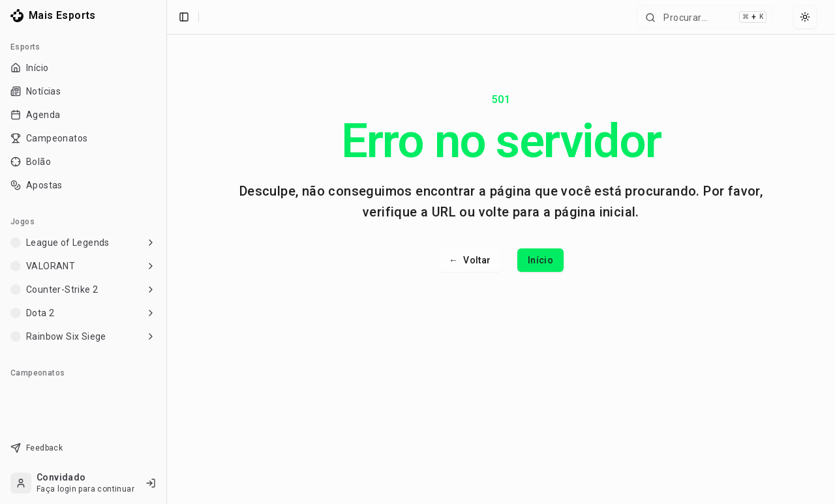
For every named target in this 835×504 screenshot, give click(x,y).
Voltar (470, 260)
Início (540, 260)
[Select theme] (805, 17)
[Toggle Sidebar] (166, 252)
